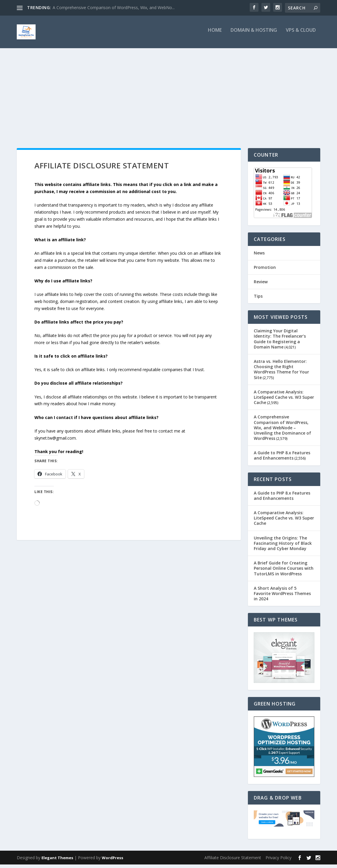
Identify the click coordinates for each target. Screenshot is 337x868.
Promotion (265, 271)
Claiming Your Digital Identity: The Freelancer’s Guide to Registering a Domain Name (280, 343)
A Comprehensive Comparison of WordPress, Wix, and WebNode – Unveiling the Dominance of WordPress (282, 431)
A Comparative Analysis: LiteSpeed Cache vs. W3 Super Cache (284, 401)
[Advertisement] (168, 96)
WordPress (112, 861)
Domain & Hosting (254, 34)
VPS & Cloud (301, 34)
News (259, 256)
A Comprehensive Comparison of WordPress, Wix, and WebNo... (114, 7)
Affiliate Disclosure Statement (233, 861)
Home (215, 34)
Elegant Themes (57, 861)
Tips (258, 300)
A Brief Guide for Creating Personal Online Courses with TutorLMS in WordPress (284, 572)
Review (261, 285)
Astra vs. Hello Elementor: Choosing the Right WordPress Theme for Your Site (281, 373)
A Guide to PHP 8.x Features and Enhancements (282, 459)
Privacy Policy (278, 861)
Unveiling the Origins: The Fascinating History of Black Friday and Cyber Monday (283, 547)
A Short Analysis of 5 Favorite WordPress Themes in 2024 (282, 597)
